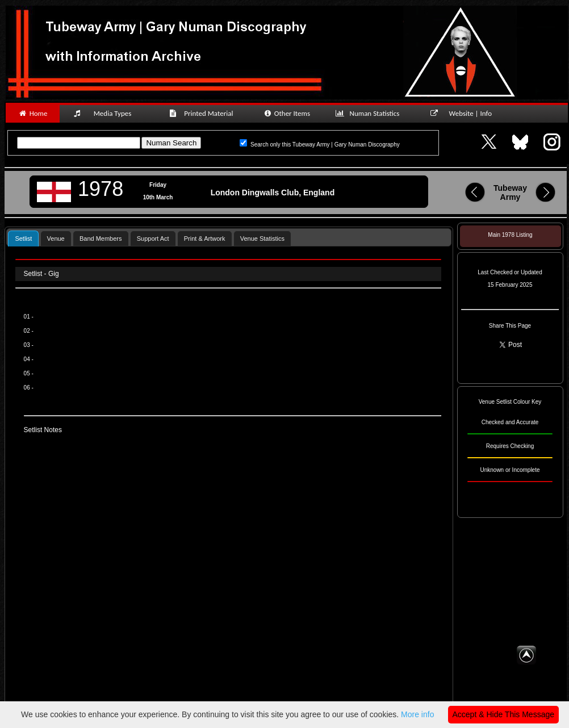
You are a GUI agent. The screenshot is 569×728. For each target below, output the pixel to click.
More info (417, 714)
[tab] (23, 238)
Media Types (107, 113)
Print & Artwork (205, 239)
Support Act (153, 239)
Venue (56, 239)
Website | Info (465, 113)
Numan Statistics (370, 113)
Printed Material (203, 113)
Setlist (23, 239)
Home (33, 113)
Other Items (286, 113)
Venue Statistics (262, 239)
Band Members (101, 239)
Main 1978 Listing (510, 235)
